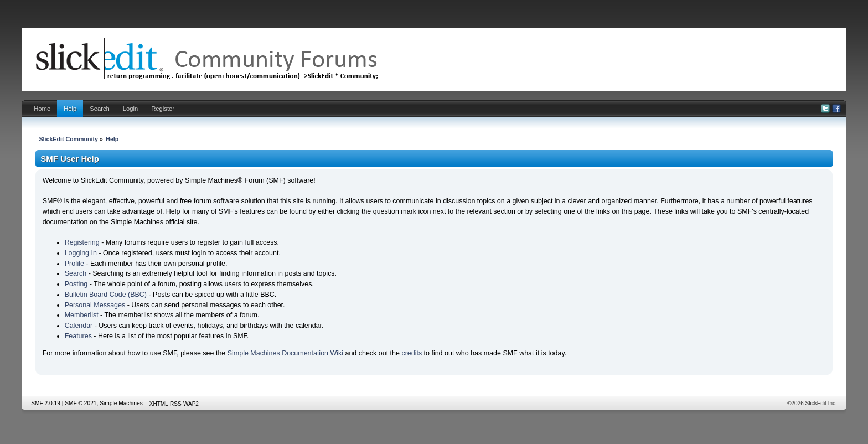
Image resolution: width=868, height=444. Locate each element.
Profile (74, 264)
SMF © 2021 (81, 403)
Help (70, 109)
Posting (76, 284)
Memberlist (82, 315)
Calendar (79, 326)
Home (42, 109)
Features (78, 336)
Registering (82, 242)
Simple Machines (121, 403)
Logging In (81, 253)
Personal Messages (95, 305)
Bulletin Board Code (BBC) (106, 295)
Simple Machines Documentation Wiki (285, 353)
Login (130, 109)
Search (100, 109)
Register (163, 109)
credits (412, 353)
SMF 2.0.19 (46, 403)
